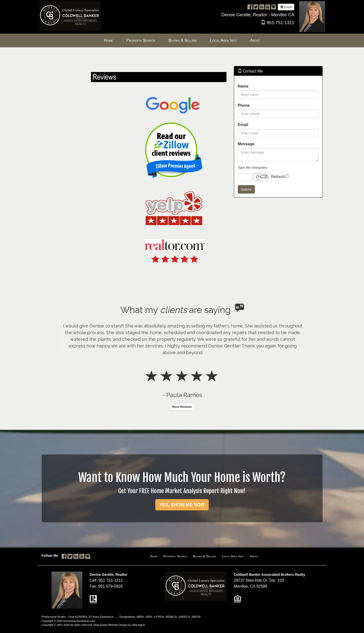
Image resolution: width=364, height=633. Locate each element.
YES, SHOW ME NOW (182, 505)
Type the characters (252, 168)
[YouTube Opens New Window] (268, 7)
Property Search (175, 556)
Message (246, 144)
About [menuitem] (255, 40)
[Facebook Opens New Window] (250, 7)
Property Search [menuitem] (141, 40)
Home (154, 556)
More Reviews (182, 407)
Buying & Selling (205, 556)
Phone (244, 105)
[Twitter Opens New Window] (256, 7)
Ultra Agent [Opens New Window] (138, 625)
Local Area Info (233, 556)
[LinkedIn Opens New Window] (262, 7)
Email (286, 7)
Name (243, 86)
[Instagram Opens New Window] (274, 7)
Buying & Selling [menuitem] (182, 40)
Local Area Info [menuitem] (223, 40)
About (254, 556)
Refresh (278, 177)
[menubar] (182, 41)
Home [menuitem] (109, 40)
